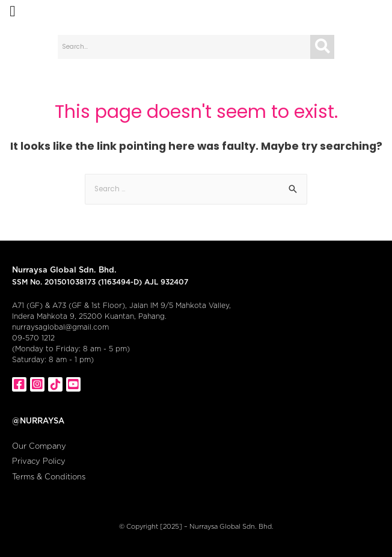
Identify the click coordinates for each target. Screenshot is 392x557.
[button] (13, 11)
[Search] (322, 47)
